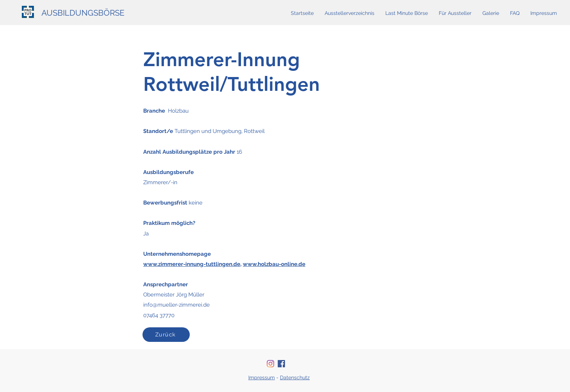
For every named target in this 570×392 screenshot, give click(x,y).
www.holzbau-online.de (274, 264)
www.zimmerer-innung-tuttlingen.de (192, 264)
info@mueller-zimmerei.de (176, 305)
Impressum (262, 377)
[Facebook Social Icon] (281, 364)
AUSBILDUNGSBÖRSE (83, 13)
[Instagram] (270, 364)
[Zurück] (166, 335)
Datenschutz (295, 377)
